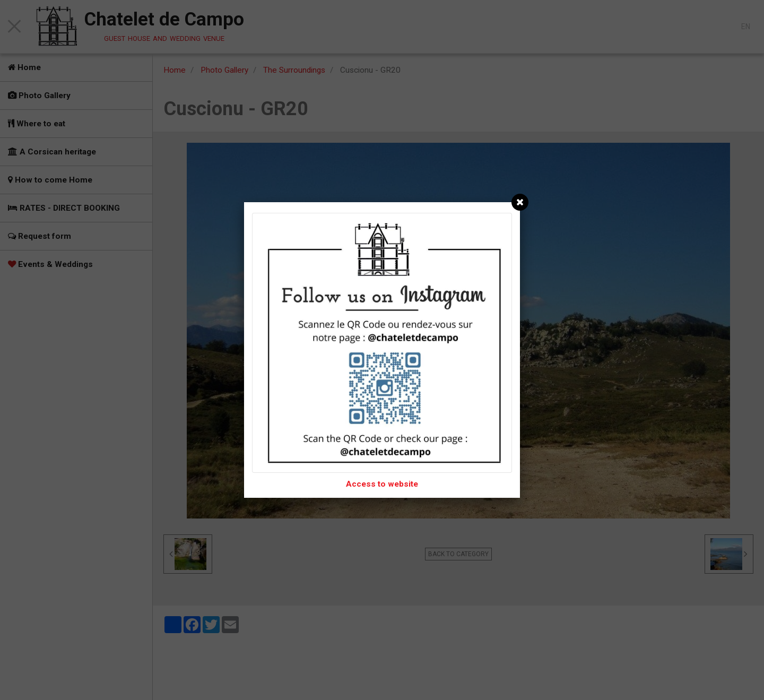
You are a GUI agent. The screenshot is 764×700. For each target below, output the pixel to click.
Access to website (382, 484)
